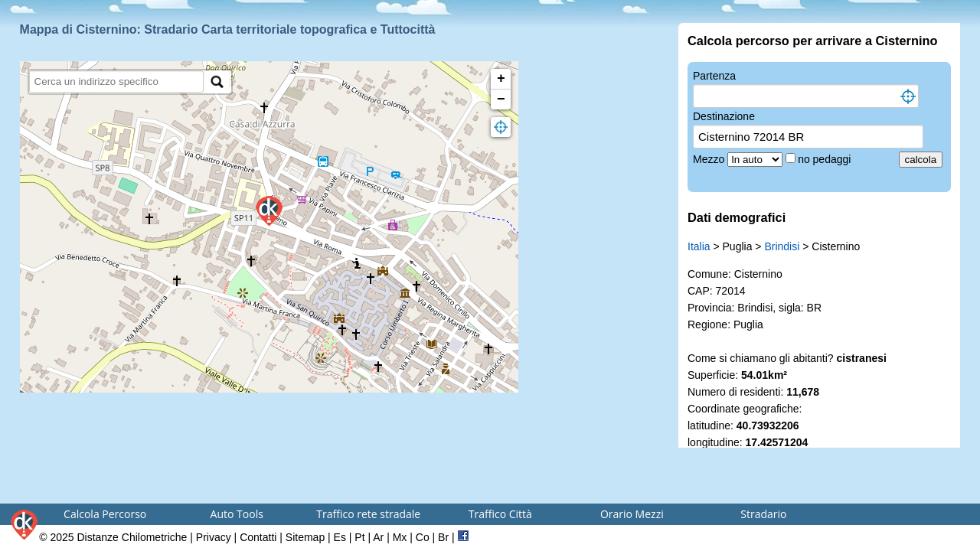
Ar (378, 537)
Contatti (258, 537)
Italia (699, 246)
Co (423, 537)
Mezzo (710, 159)
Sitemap (305, 537)
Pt (359, 537)
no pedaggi (826, 159)
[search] (117, 82)
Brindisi (782, 246)
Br (443, 537)
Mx (400, 537)
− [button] (501, 99)
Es (340, 537)
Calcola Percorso (105, 514)
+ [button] (501, 79)
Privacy (214, 537)
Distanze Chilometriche (132, 537)
